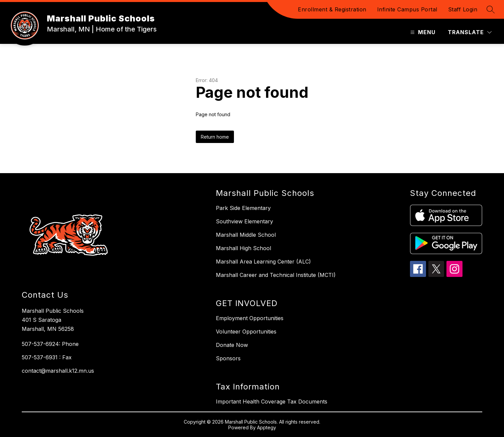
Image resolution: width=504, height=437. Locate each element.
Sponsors (228, 358)
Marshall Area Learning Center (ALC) (263, 262)
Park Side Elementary (243, 208)
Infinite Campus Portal (407, 9)
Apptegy (267, 427)
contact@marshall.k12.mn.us (58, 371)
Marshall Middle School (246, 235)
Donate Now (232, 345)
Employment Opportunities (250, 318)
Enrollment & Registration (332, 9)
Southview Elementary (244, 221)
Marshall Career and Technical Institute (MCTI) (276, 275)
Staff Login (463, 9)
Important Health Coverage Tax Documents (272, 402)
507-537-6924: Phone (50, 344)
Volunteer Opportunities (246, 332)
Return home (215, 137)
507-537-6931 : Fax (47, 357)
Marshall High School (243, 248)
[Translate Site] (470, 32)
